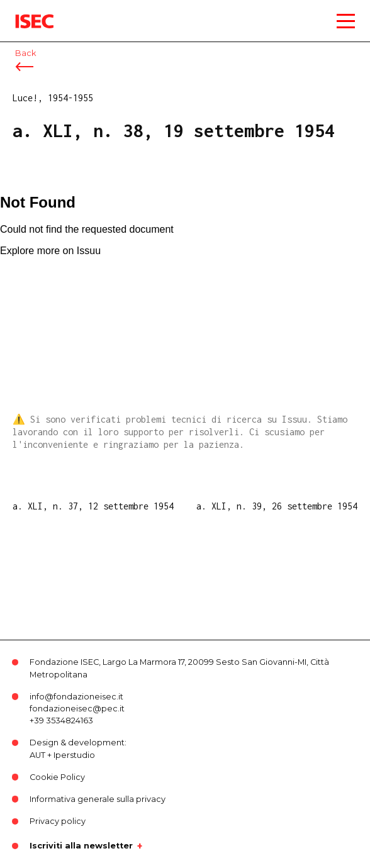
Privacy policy (58, 821)
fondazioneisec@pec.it (77, 709)
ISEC (25, 12)
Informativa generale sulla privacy (98, 799)
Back (25, 53)
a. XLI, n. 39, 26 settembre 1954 (277, 506)
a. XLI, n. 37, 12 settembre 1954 (93, 506)
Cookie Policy (57, 777)
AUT (37, 755)
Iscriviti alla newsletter (81, 846)
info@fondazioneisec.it (76, 697)
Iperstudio (74, 755)
